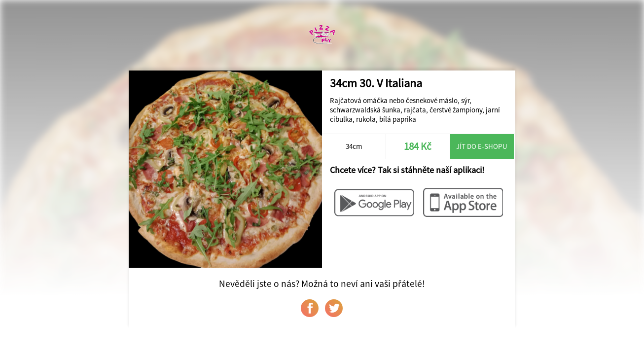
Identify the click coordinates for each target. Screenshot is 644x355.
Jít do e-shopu (482, 146)
